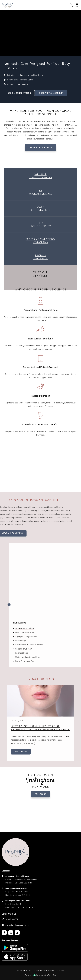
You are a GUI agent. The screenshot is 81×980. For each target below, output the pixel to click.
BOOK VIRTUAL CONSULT (51, 93)
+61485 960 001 (12, 919)
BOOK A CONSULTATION (19, 93)
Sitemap (51, 970)
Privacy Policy (59, 970)
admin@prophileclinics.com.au (17, 925)
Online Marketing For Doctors (45, 975)
